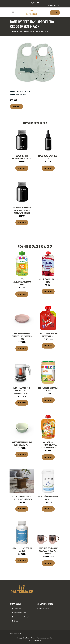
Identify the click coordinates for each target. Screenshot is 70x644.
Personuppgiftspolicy (45, 638)
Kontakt (26, 638)
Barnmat (27, 91)
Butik (55, 13)
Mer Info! (17, 106)
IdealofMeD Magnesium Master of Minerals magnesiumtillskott (22, 210)
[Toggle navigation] (13, 12)
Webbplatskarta (35, 640)
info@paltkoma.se (53, 5)
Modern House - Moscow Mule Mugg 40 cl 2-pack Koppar (48, 551)
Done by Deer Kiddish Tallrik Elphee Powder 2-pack (22, 336)
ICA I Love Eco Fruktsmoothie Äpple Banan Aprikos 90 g (48, 445)
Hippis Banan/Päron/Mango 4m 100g (22, 282)
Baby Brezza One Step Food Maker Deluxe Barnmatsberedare (22, 390)
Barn (21, 91)
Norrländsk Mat (20, 613)
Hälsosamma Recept (21, 617)
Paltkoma (17, 609)
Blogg (16, 621)
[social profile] (38, 3)
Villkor (33, 638)
